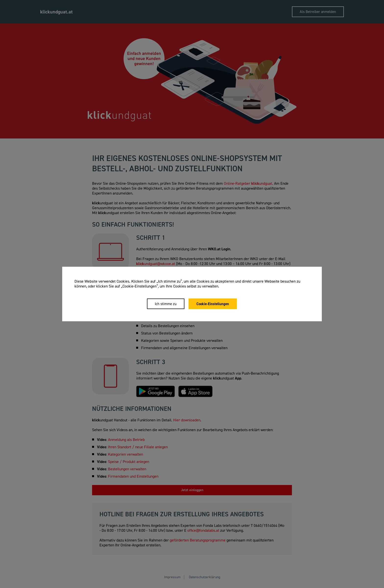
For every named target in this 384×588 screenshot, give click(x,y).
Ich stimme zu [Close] (166, 304)
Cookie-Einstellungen (213, 304)
